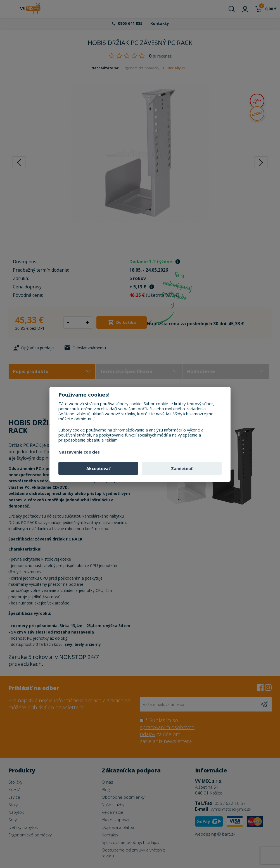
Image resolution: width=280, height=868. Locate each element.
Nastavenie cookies (79, 452)
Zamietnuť (182, 469)
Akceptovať (98, 469)
